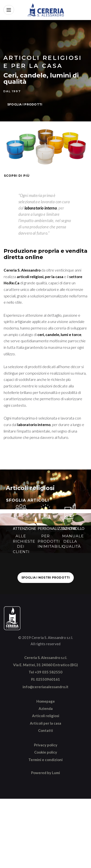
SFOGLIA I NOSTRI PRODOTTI (46, 577)
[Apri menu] (9, 10)
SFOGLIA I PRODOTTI (25, 104)
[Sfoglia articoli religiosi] (45, 489)
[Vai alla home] (45, 10)
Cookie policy (46, 752)
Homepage (46, 701)
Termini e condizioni (45, 760)
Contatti (45, 730)
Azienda (46, 708)
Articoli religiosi (46, 716)
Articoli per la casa (45, 723)
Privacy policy (46, 745)
